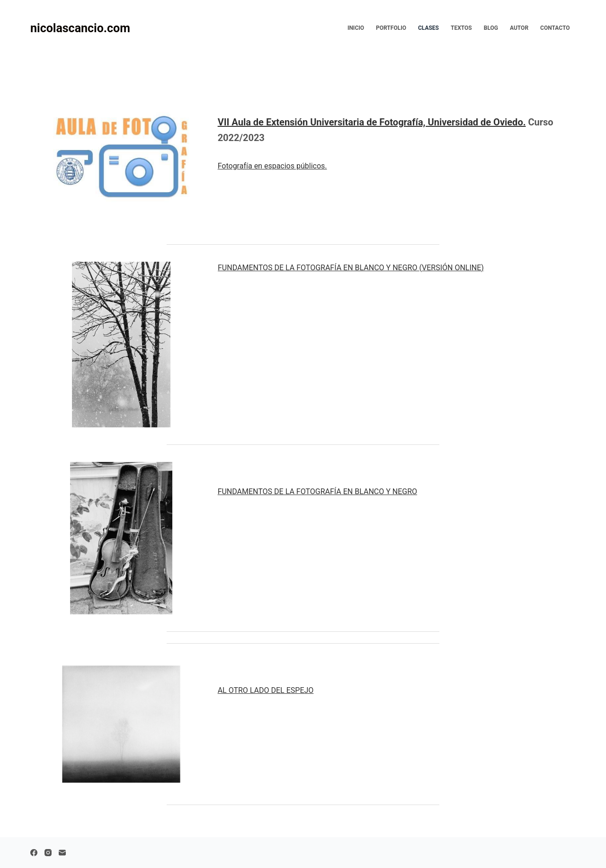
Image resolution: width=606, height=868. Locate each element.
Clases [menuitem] (428, 28)
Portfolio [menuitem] (391, 28)
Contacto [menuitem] (555, 28)
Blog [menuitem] (491, 28)
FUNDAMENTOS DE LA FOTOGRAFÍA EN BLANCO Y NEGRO (351, 268)
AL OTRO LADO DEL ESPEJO (266, 690)
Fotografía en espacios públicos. (272, 166)
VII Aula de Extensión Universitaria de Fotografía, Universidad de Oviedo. (372, 122)
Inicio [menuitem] (356, 28)
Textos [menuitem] (461, 28)
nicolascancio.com (80, 28)
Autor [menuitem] (519, 28)
